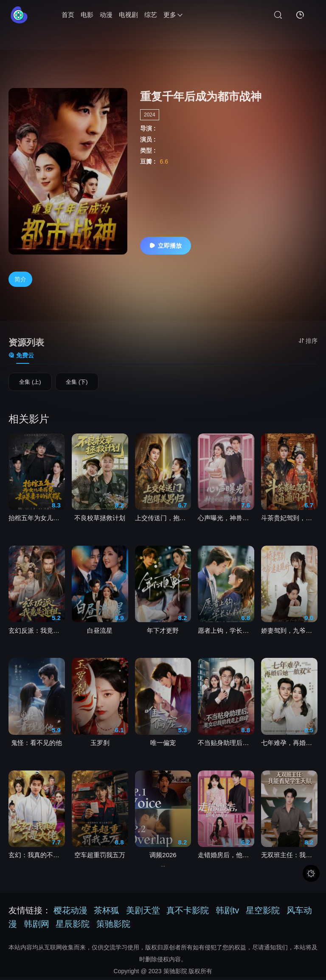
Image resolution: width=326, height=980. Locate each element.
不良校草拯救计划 (100, 521)
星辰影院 (73, 927)
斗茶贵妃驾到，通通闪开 (289, 521)
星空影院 (263, 913)
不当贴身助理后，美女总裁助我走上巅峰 (226, 746)
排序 (308, 341)
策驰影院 (113, 927)
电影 (87, 15)
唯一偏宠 (163, 746)
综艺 (151, 15)
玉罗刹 (100, 746)
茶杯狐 (107, 913)
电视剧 (128, 15)
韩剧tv (228, 913)
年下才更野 (163, 633)
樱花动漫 (70, 913)
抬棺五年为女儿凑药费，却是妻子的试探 (37, 521)
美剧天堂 (143, 913)
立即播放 (166, 246)
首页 (68, 15)
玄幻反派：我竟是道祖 (37, 633)
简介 (20, 279)
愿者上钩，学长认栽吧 (226, 633)
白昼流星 (100, 633)
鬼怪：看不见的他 (37, 746)
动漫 (106, 15)
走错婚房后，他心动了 (226, 858)
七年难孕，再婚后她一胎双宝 (289, 746)
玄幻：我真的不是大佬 (37, 858)
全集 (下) (77, 384)
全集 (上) (30, 384)
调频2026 (163, 858)
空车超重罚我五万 (100, 858)
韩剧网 (37, 927)
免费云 (21, 355)
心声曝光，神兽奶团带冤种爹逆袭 (226, 521)
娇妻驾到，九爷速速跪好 (289, 633)
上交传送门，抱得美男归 (163, 521)
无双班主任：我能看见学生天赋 (289, 858)
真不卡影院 (188, 913)
